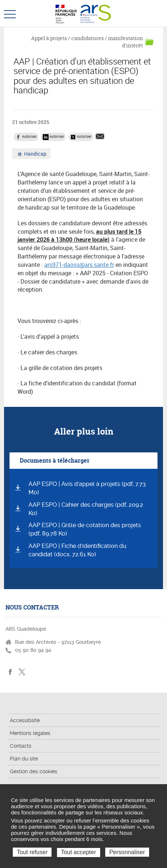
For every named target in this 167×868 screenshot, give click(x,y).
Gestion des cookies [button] (34, 771)
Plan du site (24, 759)
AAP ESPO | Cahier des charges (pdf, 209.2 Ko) (86, 509)
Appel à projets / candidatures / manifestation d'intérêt (87, 42)
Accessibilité (25, 720)
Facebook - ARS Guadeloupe (10, 672)
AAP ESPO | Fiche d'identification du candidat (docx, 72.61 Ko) (77, 550)
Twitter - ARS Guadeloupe (22, 672)
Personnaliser (127, 852)
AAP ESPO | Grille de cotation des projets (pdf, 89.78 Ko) (85, 529)
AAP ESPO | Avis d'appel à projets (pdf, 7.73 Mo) (87, 488)
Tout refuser (32, 852)
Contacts (21, 746)
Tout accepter (79, 852)
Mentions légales (30, 733)
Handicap (35, 155)
